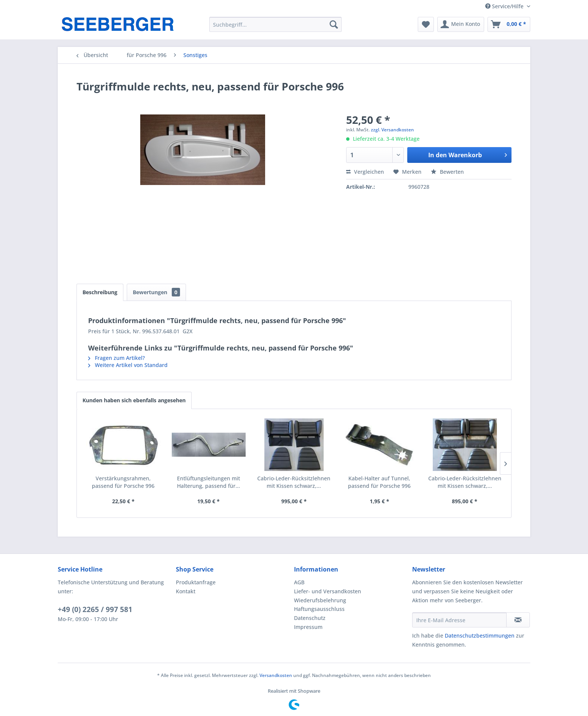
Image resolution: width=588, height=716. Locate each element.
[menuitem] (275, 24)
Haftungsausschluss (319, 609)
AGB (299, 582)
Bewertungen (156, 292)
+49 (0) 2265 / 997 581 (95, 609)
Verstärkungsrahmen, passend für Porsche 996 (123, 482)
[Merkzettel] (426, 24)
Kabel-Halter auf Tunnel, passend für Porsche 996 (379, 482)
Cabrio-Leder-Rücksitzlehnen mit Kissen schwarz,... (294, 482)
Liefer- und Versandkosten (328, 591)
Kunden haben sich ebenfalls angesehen (134, 400)
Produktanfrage (196, 582)
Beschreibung (100, 292)
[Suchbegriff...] (275, 24)
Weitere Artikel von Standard (128, 365)
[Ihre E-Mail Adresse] (459, 620)
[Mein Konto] (461, 24)
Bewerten (447, 172)
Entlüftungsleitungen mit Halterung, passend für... (208, 482)
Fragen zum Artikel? (116, 358)
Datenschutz (310, 618)
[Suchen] (334, 24)
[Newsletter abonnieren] (518, 620)
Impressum (308, 627)
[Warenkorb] (509, 24)
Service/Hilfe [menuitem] (505, 6)
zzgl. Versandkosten (392, 130)
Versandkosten (276, 675)
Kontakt (186, 591)
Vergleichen (365, 172)
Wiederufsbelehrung (320, 600)
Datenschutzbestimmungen (480, 636)
